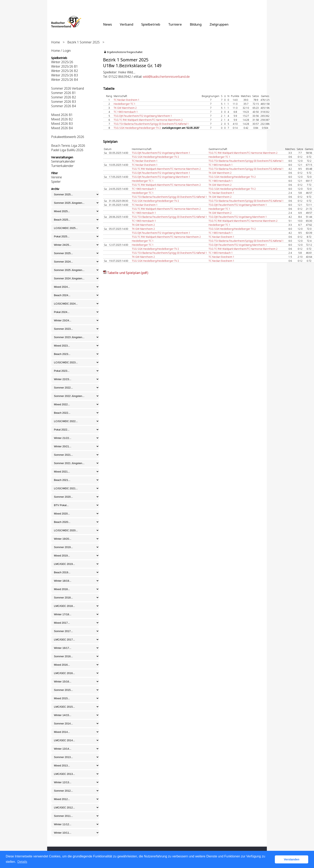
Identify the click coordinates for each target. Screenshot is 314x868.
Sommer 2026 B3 (64, 102)
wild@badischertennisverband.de (166, 77)
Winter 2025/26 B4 (65, 80)
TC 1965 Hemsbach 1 (126, 112)
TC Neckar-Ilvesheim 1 (127, 100)
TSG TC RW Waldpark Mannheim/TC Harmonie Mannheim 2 (148, 120)
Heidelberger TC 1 (125, 104)
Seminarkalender (63, 161)
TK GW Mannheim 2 (125, 108)
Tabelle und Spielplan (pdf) (128, 273)
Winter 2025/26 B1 (65, 66)
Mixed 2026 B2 (62, 119)
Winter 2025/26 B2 (65, 71)
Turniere (175, 24)
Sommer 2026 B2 (64, 97)
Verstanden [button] (292, 859)
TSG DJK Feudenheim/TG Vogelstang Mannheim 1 (143, 116)
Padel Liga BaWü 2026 (67, 150)
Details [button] (22, 862)
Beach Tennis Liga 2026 (68, 146)
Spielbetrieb (151, 24)
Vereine (57, 177)
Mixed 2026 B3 (62, 124)
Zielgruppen (219, 24)
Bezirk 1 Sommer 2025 (83, 42)
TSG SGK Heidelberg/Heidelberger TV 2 (137, 128)
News (107, 24)
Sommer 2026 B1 (64, 93)
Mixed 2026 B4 (62, 128)
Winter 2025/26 (62, 62)
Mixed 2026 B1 (62, 115)
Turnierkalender (62, 166)
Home (56, 42)
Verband (127, 24)
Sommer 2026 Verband (68, 88)
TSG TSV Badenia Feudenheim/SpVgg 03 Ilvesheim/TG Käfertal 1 (151, 124)
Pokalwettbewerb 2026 (68, 137)
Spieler (56, 182)
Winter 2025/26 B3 (65, 75)
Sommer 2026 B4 (64, 106)
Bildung (196, 24)
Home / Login (61, 51)
